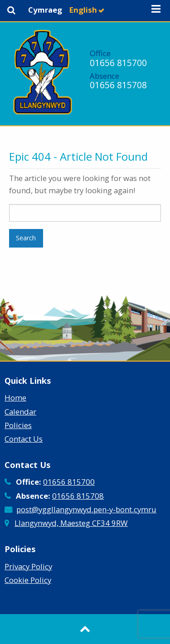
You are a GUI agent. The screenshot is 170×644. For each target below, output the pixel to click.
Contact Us (24, 439)
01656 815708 (118, 85)
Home (15, 398)
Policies (18, 425)
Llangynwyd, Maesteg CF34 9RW (71, 523)
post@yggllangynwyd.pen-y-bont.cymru (86, 509)
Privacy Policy (28, 566)
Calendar (20, 412)
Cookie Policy (28, 580)
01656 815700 (118, 63)
